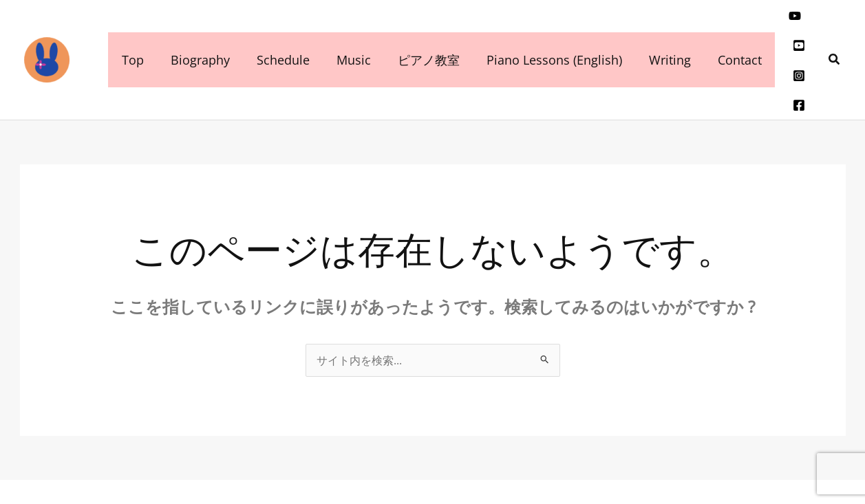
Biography (197, 34)
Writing (656, 34)
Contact (724, 34)
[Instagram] (782, 45)
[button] (835, 34)
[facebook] (803, 45)
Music (346, 34)
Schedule (278, 34)
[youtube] (778, 24)
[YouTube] (769, 467)
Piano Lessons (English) (543, 34)
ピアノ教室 (419, 34)
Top (131, 34)
